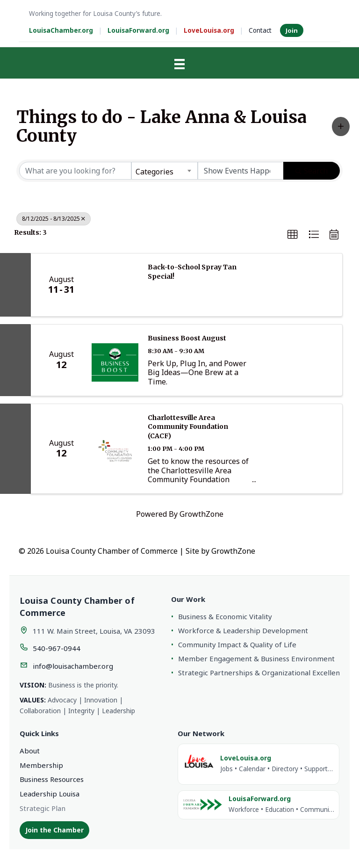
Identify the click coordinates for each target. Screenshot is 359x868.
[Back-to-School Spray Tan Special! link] (115, 285)
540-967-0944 (57, 648)
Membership (41, 765)
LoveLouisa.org (209, 30)
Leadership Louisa (50, 794)
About (30, 751)
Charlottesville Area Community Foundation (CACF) (188, 427)
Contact (260, 30)
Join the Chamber (54, 830)
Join (292, 30)
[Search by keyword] (75, 171)
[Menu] (179, 64)
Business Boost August (187, 338)
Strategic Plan (43, 808)
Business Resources (52, 779)
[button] (341, 127)
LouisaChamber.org (61, 30)
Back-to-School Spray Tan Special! (192, 272)
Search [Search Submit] (312, 171)
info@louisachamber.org (73, 666)
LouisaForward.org (138, 30)
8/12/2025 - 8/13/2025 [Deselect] (54, 219)
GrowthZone (201, 514)
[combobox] (165, 171)
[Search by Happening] (241, 171)
